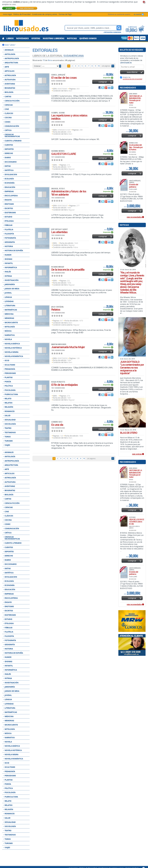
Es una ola (57, 425)
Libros (12, 45)
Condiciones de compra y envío (45, 14)
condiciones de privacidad (132, 79)
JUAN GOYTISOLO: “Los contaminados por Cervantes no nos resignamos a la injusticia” (132, 368)
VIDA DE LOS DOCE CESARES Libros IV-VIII (137, 522)
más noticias (137, 454)
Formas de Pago (65, 14)
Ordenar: (37, 66)
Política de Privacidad (22, 14)
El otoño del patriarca (134, 186)
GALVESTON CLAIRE (64, 154)
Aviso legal (8, 14)
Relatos (56, 309)
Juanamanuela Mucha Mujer (68, 347)
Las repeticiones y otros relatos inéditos (69, 117)
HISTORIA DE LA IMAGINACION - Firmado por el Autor (135, 99)
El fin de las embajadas (65, 385)
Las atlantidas (59, 232)
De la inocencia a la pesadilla (68, 270)
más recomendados (134, 217)
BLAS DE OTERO (129, 433)
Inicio (7, 45)
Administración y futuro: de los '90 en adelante (69, 193)
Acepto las (132, 78)
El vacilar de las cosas (64, 78)
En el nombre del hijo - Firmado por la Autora (136, 147)
